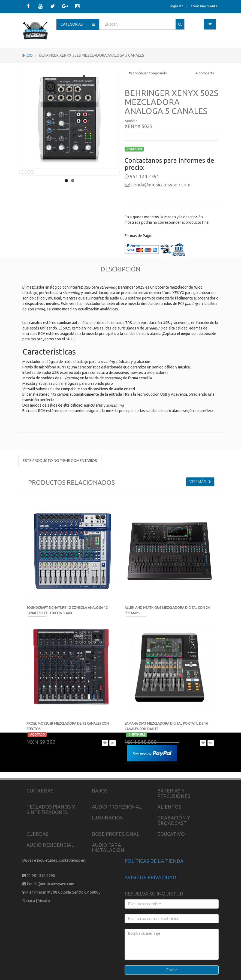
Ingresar (177, 6)
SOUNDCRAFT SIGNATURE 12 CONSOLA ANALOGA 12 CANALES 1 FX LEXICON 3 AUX (67, 613)
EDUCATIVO (171, 834)
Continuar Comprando (148, 73)
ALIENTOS (169, 807)
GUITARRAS (40, 791)
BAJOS (100, 791)
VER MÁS (200, 482)
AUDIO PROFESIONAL (117, 807)
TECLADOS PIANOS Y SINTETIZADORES (51, 809)
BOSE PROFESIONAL (116, 834)
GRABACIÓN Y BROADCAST (174, 820)
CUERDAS (37, 834)
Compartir (205, 73)
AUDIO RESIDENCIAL (50, 845)
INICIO (28, 55)
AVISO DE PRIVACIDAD (150, 877)
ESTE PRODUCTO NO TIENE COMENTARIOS (60, 461)
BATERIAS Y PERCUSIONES (174, 793)
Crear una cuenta (204, 6)
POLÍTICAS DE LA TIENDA (154, 861)
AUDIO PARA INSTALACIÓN (108, 848)
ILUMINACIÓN (108, 818)
